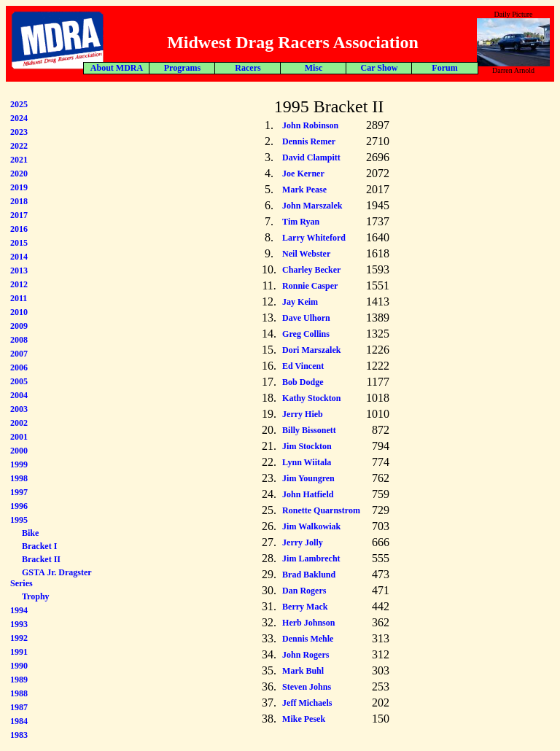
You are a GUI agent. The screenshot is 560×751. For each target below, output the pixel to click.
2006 (19, 367)
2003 (19, 409)
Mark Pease (304, 190)
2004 (19, 395)
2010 (19, 312)
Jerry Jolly (303, 542)
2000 (19, 451)
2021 (19, 160)
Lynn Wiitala (307, 462)
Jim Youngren (308, 478)
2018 (19, 201)
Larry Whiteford (314, 238)
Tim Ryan (301, 222)
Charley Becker (311, 270)
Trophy (36, 596)
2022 (19, 146)
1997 (19, 492)
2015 (19, 243)
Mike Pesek (304, 719)
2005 (19, 381)
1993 (19, 624)
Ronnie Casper (310, 286)
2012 (19, 284)
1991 (19, 652)
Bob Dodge (303, 382)
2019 (19, 187)
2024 (19, 118)
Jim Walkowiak (311, 526)
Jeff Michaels (307, 703)
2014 (19, 257)
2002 (19, 423)
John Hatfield (308, 494)
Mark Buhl (303, 671)
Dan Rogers (304, 591)
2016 (19, 229)
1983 (19, 735)
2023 (19, 132)
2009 (19, 326)
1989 (19, 680)
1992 (19, 638)
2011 (19, 298)
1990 (19, 666)
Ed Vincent (303, 366)
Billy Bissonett (309, 430)
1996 (19, 506)
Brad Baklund (309, 575)
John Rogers (306, 655)
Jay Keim (300, 302)
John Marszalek (312, 206)
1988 (19, 693)
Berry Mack (305, 607)
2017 (19, 215)
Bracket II (41, 559)
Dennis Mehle (308, 639)
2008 (19, 340)
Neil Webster (306, 254)
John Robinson (310, 125)
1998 (19, 478)
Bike (30, 533)
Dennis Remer (309, 141)
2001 (19, 437)
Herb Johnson (308, 623)
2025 (19, 104)
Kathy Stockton (311, 398)
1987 (19, 707)
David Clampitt (311, 157)
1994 (19, 610)
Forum (252, 68)
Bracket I (39, 546)
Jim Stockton (307, 446)
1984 (19, 721)
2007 (19, 354)
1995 (19, 520)
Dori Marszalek (311, 350)
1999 (19, 464)
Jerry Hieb (303, 414)
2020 (19, 174)
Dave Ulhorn (306, 318)
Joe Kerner (303, 174)
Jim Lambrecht (311, 559)
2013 (19, 271)
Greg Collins (306, 334)
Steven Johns (307, 687)
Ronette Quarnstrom (321, 510)
